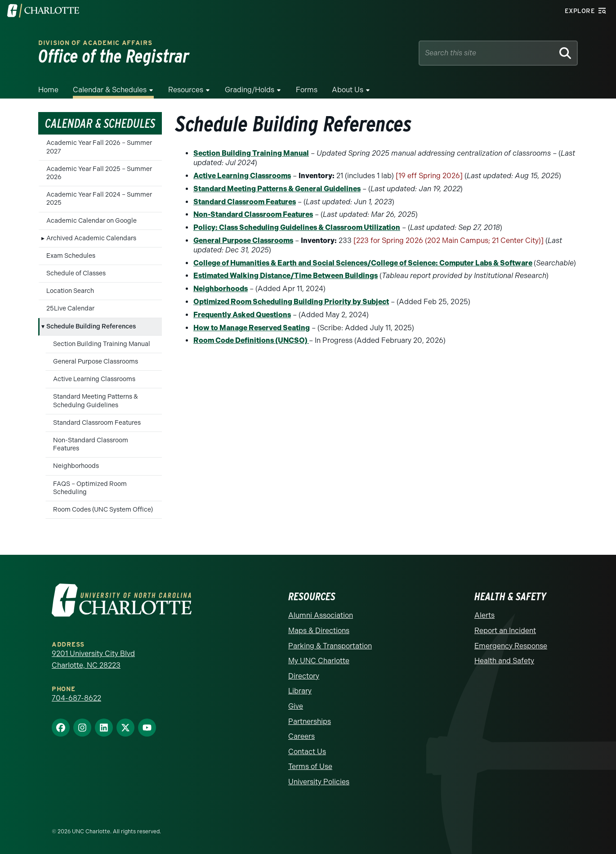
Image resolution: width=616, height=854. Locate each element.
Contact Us (307, 752)
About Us (348, 90)
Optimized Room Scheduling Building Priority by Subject (291, 302)
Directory (304, 676)
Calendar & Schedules (110, 90)
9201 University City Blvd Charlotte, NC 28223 (93, 659)
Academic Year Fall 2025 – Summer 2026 (99, 173)
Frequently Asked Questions (242, 315)
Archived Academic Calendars (91, 238)
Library (300, 691)
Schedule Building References (91, 326)
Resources (186, 90)
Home (48, 90)
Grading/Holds (250, 90)
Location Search (70, 291)
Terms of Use (310, 766)
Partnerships (310, 721)
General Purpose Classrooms (96, 362)
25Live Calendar (70, 308)
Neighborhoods (76, 466)
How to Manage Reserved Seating (252, 328)
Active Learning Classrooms (94, 379)
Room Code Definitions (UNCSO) (251, 340)
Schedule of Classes (76, 273)
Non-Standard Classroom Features (91, 444)
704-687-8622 (76, 698)
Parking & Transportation (330, 646)
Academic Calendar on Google (92, 221)
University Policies (319, 782)
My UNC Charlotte (319, 661)
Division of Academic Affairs (95, 43)
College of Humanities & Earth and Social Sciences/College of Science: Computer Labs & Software (363, 263)
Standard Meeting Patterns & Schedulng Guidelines (96, 401)
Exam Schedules (71, 256)
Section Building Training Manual (102, 344)
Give (296, 706)
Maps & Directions (319, 631)
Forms (307, 90)
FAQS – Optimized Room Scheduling (90, 488)
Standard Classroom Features (97, 423)
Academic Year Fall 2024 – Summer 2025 (99, 199)
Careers (301, 736)
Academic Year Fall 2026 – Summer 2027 (99, 147)
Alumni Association (321, 615)
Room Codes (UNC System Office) (103, 510)
